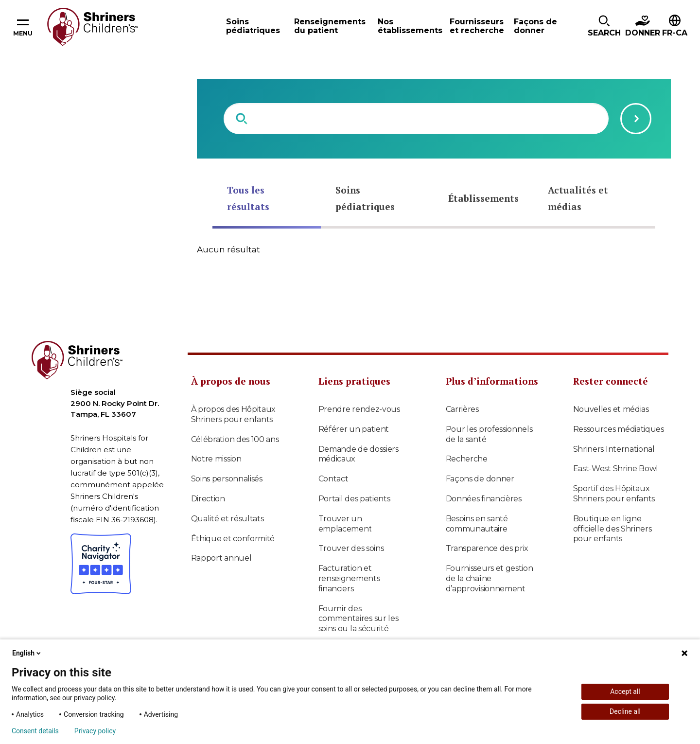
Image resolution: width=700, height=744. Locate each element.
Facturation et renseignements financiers (349, 578)
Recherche (467, 459)
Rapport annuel (221, 558)
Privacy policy (95, 731)
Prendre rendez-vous (359, 409)
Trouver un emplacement (345, 524)
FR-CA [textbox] (675, 33)
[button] (604, 27)
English (27, 653)
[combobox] (416, 119)
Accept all (625, 691)
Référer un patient (354, 429)
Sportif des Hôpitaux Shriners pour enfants (614, 494)
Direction (208, 499)
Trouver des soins (351, 548)
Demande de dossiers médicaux (359, 454)
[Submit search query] (636, 119)
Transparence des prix (487, 548)
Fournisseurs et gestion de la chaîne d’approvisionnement (490, 578)
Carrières (462, 409)
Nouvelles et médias (611, 409)
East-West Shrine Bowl (616, 469)
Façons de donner (480, 479)
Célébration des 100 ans (235, 439)
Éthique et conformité (233, 539)
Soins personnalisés (227, 479)
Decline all (625, 711)
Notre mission (216, 459)
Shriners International (614, 449)
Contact (333, 479)
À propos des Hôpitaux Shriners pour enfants (234, 414)
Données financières (484, 499)
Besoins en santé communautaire (477, 524)
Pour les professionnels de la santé (489, 434)
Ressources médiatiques (619, 429)
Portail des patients (354, 499)
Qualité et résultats (227, 519)
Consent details (35, 731)
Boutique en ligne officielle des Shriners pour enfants (612, 529)
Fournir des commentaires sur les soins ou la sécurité (359, 619)
